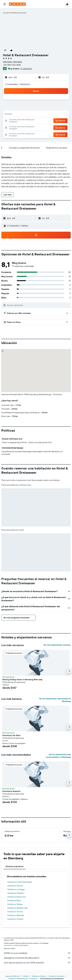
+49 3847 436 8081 (12, 65)
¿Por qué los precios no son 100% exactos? (37, 963)
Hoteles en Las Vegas (16, 889)
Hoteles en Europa (39, 976)
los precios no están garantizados (16, 945)
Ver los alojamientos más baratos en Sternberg (55, 700)
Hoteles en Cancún (15, 886)
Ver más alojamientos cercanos (57, 645)
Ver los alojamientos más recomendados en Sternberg (58, 756)
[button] (5, 4)
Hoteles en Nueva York (17, 897)
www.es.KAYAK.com (13, 976)
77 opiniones (26, 69)
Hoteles (26, 976)
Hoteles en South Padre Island (20, 882)
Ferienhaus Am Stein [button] (11, 735)
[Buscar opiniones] (38, 305)
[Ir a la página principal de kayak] (17, 4)
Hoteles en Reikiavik (16, 915)
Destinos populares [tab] (15, 866)
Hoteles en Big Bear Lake (18, 908)
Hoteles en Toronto (15, 912)
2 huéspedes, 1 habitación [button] (18, 84)
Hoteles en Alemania (56, 976)
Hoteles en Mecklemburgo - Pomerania (23, 978)
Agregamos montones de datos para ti (37, 958)
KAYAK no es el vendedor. (37, 953)
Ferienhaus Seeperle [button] (11, 791)
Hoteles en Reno (14, 900)
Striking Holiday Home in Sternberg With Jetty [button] (22, 680)
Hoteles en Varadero (16, 893)
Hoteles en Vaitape (15, 904)
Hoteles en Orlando (15, 919)
